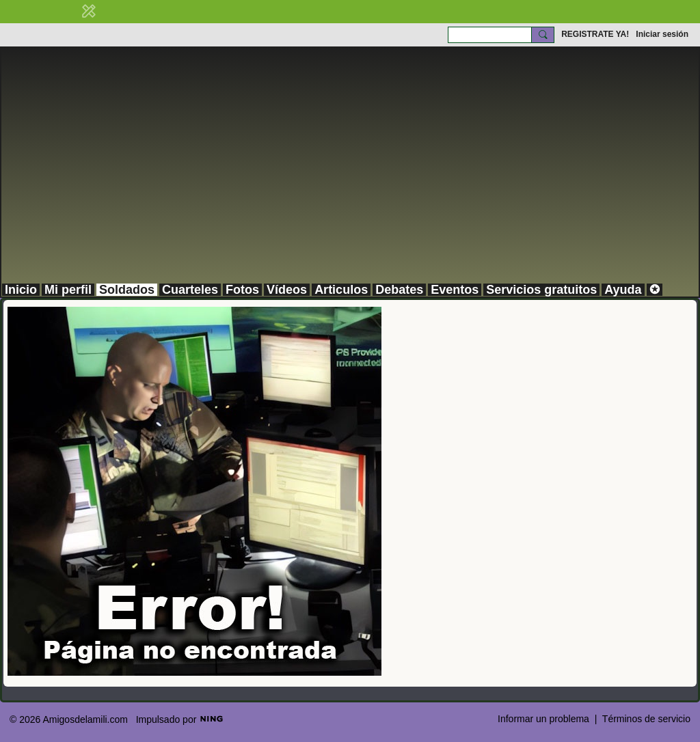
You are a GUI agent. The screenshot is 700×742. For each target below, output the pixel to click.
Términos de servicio (646, 719)
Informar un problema (543, 719)
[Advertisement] (350, 180)
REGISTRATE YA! (595, 34)
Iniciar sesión (662, 34)
